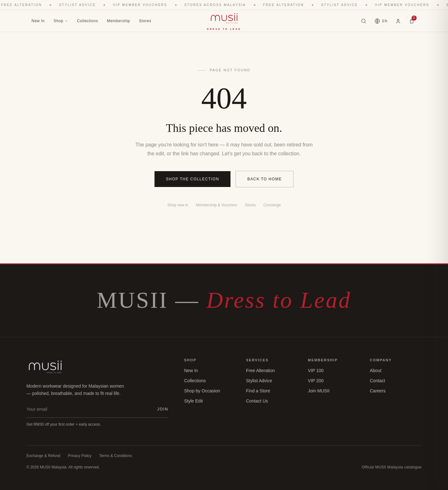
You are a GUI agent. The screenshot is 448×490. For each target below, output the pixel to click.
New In (38, 21)
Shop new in (178, 205)
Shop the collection (192, 179)
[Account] (398, 21)
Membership (119, 21)
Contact (377, 381)
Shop (61, 21)
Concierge (272, 205)
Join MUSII (319, 391)
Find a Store (258, 391)
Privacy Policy (80, 456)
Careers (378, 391)
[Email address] (89, 409)
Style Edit (194, 401)
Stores (145, 21)
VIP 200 (316, 381)
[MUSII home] (224, 21)
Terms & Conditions (116, 456)
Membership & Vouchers (216, 205)
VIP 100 (316, 371)
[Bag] (412, 21)
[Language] (381, 21)
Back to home (265, 179)
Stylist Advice (259, 381)
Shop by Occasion (202, 391)
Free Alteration (260, 371)
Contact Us (257, 401)
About (376, 371)
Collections (88, 21)
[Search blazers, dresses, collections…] (364, 21)
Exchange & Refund (44, 456)
